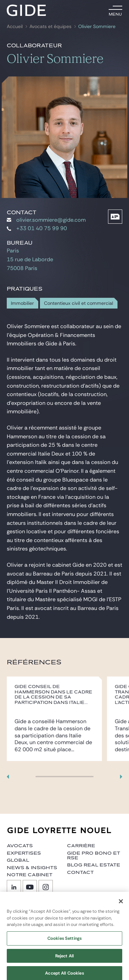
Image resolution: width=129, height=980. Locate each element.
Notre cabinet (30, 875)
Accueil (15, 27)
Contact (80, 873)
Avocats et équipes (50, 27)
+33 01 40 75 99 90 (37, 228)
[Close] (121, 904)
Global (18, 860)
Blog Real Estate (94, 865)
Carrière (81, 846)
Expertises (24, 853)
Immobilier (22, 303)
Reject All (64, 959)
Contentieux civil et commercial (79, 303)
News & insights (32, 868)
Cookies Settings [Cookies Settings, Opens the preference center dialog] (64, 941)
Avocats (20, 846)
